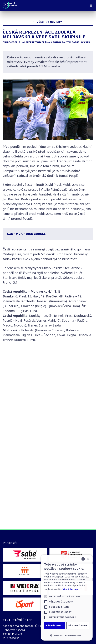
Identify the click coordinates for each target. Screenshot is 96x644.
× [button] (88, 559)
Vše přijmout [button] (55, 625)
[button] (67, 635)
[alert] (67, 598)
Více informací (71, 589)
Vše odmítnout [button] (78, 625)
